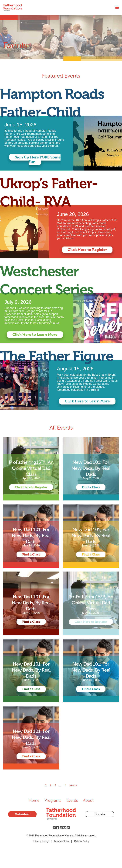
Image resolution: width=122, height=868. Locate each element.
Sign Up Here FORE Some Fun (38, 159)
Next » (73, 785)
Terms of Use (61, 841)
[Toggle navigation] (117, 8)
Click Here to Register (87, 250)
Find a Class (91, 487)
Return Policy (82, 841)
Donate (100, 814)
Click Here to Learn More (35, 335)
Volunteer (22, 814)
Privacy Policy (41, 841)
